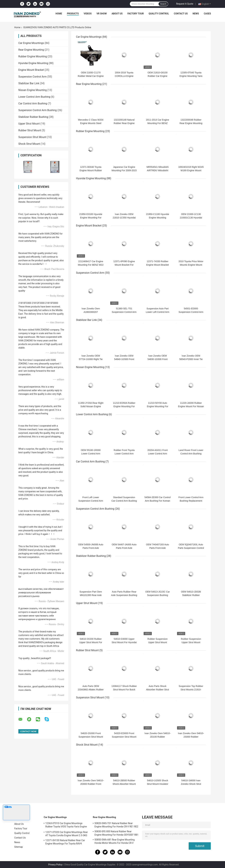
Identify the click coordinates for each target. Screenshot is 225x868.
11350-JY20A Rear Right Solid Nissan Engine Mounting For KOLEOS (91, 406)
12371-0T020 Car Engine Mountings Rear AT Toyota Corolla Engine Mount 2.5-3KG (67, 834)
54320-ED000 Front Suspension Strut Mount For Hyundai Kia (124, 737)
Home (59, 14)
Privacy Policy (55, 865)
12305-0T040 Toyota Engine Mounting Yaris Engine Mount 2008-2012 (191, 76)
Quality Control (159, 14)
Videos (88, 14)
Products (73, 14)
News (196, 14)
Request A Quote (185, 4)
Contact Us (181, 14)
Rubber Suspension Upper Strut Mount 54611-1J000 (191, 642)
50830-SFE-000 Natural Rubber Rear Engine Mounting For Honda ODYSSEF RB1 (116, 833)
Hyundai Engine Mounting (33, 63)
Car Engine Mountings (31, 43)
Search (163, 4)
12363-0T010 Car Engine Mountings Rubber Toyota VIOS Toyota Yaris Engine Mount (66, 825)
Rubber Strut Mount (30, 130)
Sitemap (19, 847)
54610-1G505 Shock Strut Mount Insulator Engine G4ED (158, 784)
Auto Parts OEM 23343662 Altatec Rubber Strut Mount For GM (91, 690)
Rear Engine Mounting (31, 50)
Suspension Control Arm (33, 77)
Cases (207, 14)
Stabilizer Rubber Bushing (33, 117)
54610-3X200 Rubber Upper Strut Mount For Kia (91, 642)
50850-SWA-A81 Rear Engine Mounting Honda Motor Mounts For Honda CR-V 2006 (115, 842)
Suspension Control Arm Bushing (37, 110)
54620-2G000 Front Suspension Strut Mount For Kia (91, 737)
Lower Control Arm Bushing (34, 97)
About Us (117, 14)
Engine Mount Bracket (31, 70)
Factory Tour (136, 14)
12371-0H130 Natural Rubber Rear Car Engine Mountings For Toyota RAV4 (65, 842)
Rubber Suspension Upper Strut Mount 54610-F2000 (158, 642)
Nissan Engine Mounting (33, 90)
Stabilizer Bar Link (29, 83)
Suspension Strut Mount (32, 137)
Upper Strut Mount (29, 124)
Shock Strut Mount (29, 144)
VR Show (102, 14)
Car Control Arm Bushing (33, 103)
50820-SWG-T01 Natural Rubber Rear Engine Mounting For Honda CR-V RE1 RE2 (116, 825)
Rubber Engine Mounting (33, 56)
